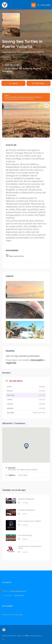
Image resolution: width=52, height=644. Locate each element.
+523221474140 (19, 595)
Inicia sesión (45, 5)
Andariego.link (36, 636)
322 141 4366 (12, 65)
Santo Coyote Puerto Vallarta (30, 521)
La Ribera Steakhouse (26, 510)
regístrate (11, 363)
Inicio (7, 95)
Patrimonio (6, 57)
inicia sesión (37, 360)
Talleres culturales (20, 57)
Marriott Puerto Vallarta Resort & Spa (30, 547)
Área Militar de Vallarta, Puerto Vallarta (23, 470)
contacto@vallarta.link (18, 591)
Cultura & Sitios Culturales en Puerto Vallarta (23, 97)
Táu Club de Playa (25, 535)
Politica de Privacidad (13, 615)
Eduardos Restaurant (26, 499)
